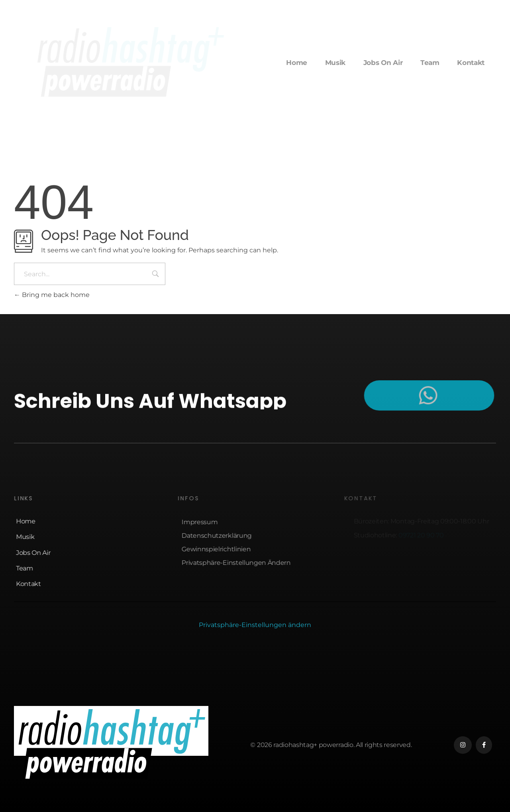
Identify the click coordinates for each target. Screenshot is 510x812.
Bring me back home (52, 295)
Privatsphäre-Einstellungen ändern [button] (255, 625)
